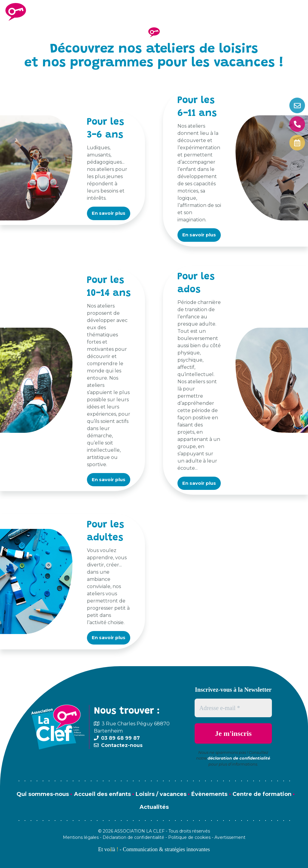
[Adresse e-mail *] (233, 708)
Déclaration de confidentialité (133, 837)
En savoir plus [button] (109, 213)
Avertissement (230, 837)
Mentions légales (81, 837)
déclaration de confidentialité (239, 758)
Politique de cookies (189, 837)
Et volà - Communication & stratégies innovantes (154, 849)
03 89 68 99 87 (120, 738)
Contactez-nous (122, 745)
